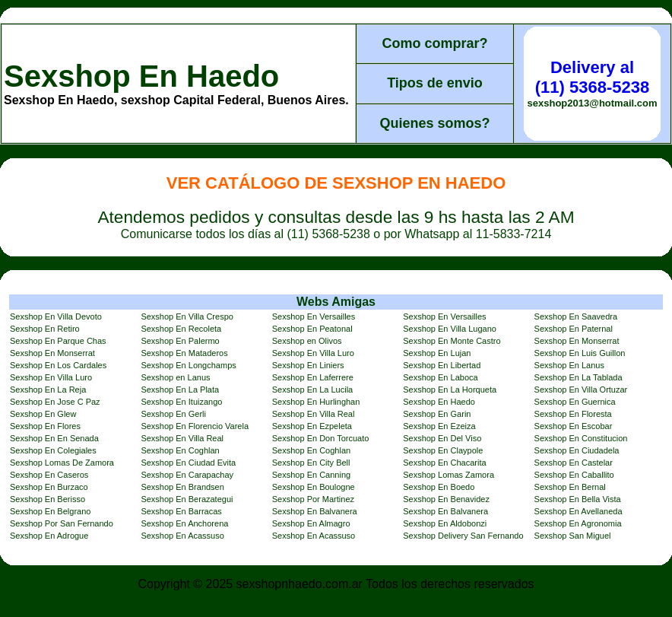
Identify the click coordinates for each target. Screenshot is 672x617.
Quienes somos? (434, 123)
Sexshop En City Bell (311, 463)
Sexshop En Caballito (574, 475)
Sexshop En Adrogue (49, 536)
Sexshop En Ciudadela (577, 450)
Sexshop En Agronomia (578, 523)
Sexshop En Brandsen (182, 487)
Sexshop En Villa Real (314, 414)
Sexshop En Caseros (49, 475)
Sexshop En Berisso (48, 499)
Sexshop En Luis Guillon (580, 353)
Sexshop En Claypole (443, 450)
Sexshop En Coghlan (180, 450)
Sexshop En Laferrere (313, 377)
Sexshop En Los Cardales (58, 365)
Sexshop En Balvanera (315, 511)
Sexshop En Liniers (308, 365)
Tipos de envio (435, 83)
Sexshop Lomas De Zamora (62, 463)
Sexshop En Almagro (311, 523)
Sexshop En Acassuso (182, 536)
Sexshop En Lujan (437, 353)
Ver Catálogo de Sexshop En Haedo (336, 183)
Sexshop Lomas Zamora (449, 475)
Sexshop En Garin (437, 414)
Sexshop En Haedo (141, 76)
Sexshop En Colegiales (53, 450)
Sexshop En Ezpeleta (312, 426)
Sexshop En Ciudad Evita (188, 463)
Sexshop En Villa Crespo (187, 316)
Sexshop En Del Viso (442, 438)
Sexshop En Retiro (45, 329)
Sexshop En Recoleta (181, 329)
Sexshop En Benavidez (446, 499)
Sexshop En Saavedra (576, 316)
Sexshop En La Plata (180, 390)
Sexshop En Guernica (575, 402)
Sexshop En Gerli (173, 414)
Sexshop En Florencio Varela (195, 426)
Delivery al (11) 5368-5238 (592, 77)
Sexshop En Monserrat (577, 341)
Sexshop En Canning (311, 475)
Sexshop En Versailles (314, 316)
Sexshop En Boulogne (314, 487)
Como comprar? (434, 43)
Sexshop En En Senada (54, 438)
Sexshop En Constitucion (581, 438)
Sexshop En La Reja (48, 390)
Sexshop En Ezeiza (439, 426)
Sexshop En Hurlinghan (316, 402)
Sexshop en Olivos (307, 341)
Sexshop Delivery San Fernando (463, 536)
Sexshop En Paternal (574, 329)
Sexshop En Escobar (574, 426)
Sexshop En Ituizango (181, 402)
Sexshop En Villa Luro (313, 353)
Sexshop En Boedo (439, 487)
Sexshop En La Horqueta (450, 390)
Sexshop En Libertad (442, 365)
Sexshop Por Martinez (313, 499)
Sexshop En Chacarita (444, 463)
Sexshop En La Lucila (312, 390)
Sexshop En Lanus (569, 365)
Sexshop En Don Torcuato (321, 438)
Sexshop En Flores (45, 426)
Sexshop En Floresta (573, 414)
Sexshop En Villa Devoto (56, 316)
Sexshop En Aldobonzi (445, 523)
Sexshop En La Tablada (578, 377)
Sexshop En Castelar (574, 463)
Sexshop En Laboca (440, 377)
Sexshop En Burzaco (49, 487)
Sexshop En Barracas (181, 511)
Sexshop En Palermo (180, 341)
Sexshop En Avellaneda (578, 511)
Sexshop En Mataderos (184, 353)
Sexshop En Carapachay (187, 475)
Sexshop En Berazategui (187, 499)
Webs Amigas (336, 302)
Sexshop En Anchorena (184, 523)
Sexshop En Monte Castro (452, 341)
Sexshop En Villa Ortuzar (581, 390)
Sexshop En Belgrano (50, 511)
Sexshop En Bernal (570, 487)
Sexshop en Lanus (175, 377)
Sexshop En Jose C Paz (55, 402)
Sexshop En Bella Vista (578, 499)
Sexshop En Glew (43, 414)
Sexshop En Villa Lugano (450, 329)
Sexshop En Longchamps (188, 365)
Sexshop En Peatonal (312, 329)
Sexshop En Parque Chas (58, 341)
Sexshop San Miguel (573, 536)
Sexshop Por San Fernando (62, 523)
